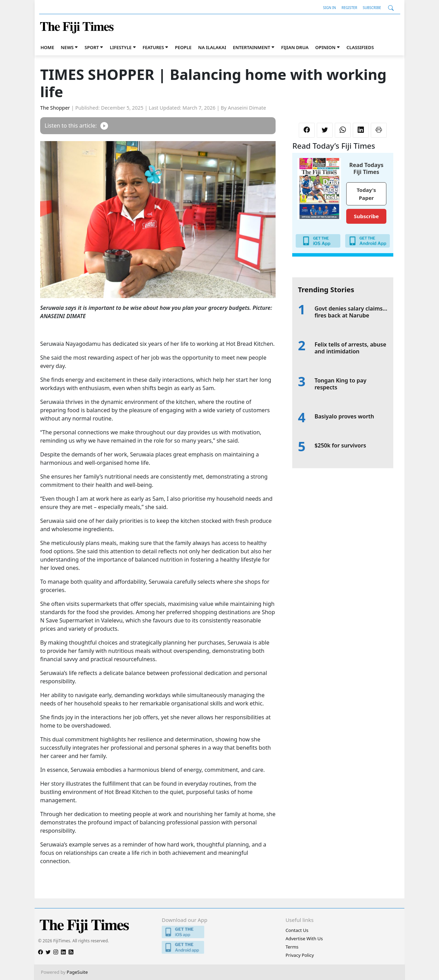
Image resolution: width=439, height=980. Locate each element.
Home (47, 47)
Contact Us (297, 930)
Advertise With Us (304, 939)
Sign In (329, 8)
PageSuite (77, 972)
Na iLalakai (212, 47)
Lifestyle (121, 47)
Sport (92, 47)
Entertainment (251, 47)
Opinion (325, 47)
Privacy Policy (300, 955)
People (183, 47)
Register (349, 8)
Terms (292, 947)
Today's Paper (366, 194)
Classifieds (360, 47)
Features (153, 47)
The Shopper (55, 108)
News (67, 47)
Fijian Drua (295, 47)
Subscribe (372, 8)
